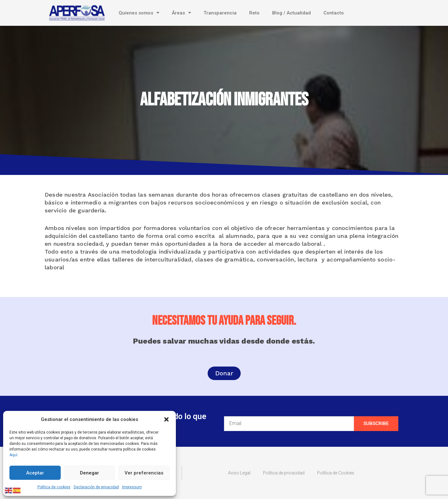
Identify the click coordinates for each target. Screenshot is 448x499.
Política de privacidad (283, 473)
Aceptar (35, 473)
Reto (254, 13)
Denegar (90, 473)
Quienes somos (139, 13)
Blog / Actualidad (291, 13)
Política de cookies (54, 487)
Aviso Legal (235, 473)
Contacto (334, 13)
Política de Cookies (339, 473)
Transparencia (220, 13)
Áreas (181, 13)
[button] (166, 419)
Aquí (13, 455)
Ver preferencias (144, 473)
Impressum (132, 487)
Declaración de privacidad (96, 487)
